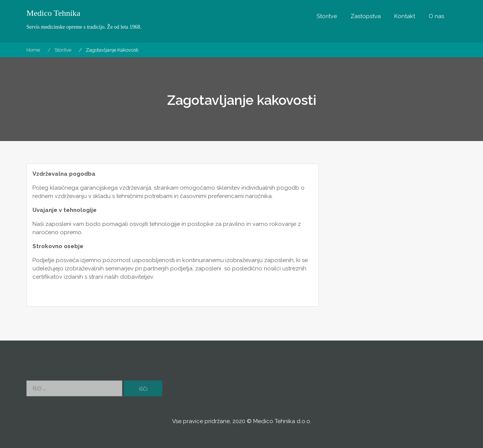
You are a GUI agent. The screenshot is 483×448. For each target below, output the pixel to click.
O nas (436, 16)
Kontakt (405, 16)
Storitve (327, 16)
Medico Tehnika (53, 13)
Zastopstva (366, 16)
